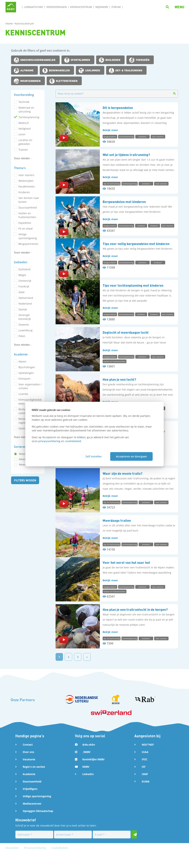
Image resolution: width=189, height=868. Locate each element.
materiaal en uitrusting (26, 110)
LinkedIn (88, 789)
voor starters (26, 145)
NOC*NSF (148, 760)
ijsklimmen (93, 70)
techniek (24, 102)
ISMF (145, 789)
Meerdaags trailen (117, 531)
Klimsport (24, 242)
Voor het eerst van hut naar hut (126, 578)
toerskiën (143, 60)
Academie (29, 789)
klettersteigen (67, 81)
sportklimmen (80, 60)
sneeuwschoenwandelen (38, 60)
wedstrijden (26, 151)
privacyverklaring (49, 441)
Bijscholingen (27, 230)
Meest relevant (28, 264)
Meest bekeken (28, 270)
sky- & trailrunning (129, 70)
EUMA (146, 797)
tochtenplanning (29, 117)
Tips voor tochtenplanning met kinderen (133, 296)
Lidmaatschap (33, 7)
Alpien (22, 225)
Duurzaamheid (32, 797)
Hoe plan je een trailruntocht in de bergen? (135, 625)
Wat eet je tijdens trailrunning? (126, 155)
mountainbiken (30, 81)
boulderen (113, 60)
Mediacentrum (32, 819)
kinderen (24, 163)
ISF (144, 782)
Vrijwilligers (30, 804)
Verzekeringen (57, 7)
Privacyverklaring (35, 863)
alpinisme (27, 70)
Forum (116, 7)
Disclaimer (12, 863)
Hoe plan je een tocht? (119, 390)
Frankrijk (24, 202)
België (22, 191)
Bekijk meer (110, 130)
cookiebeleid (73, 441)
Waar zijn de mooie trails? (123, 484)
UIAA (145, 767)
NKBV (86, 782)
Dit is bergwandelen (118, 108)
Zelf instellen (94, 456)
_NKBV (86, 767)
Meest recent (27, 275)
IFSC (145, 775)
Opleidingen (26, 236)
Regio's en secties (34, 782)
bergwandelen (59, 70)
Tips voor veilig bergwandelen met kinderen (136, 249)
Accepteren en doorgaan (131, 456)
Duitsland (24, 185)
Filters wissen (25, 291)
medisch (24, 123)
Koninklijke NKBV (93, 775)
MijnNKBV (102, 7)
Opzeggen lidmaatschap (38, 826)
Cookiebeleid (60, 863)
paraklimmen (27, 157)
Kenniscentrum (81, 7)
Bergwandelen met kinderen (124, 202)
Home (10, 24)
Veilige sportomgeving (37, 811)
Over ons (28, 767)
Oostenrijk (25, 196)
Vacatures (29, 775)
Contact (28, 760)
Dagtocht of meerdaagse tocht (126, 343)
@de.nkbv (89, 760)
